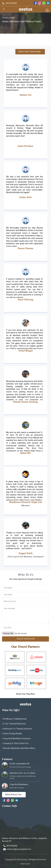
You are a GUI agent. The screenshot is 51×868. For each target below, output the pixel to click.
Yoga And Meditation (19, 784)
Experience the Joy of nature (22, 773)
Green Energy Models (13, 734)
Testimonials (25, 864)
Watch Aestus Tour (13, 794)
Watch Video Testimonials (30, 52)
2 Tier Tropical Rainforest (14, 724)
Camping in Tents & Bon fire (16, 743)
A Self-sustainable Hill (19, 764)
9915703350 (11, 3)
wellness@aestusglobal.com (19, 849)
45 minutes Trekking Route (15, 719)
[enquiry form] (47, 9)
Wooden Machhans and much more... (20, 748)
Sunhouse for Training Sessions (18, 729)
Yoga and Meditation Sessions (17, 738)
